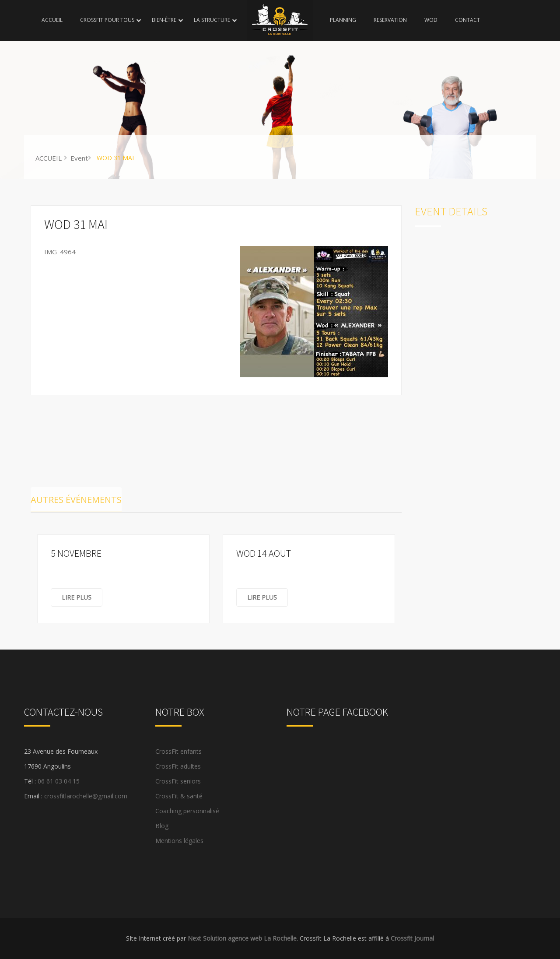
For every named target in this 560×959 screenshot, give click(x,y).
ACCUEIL (52, 20)
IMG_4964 (60, 252)
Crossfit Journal (412, 938)
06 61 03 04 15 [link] (59, 781)
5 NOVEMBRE (76, 553)
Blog (162, 826)
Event (79, 158)
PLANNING (343, 20)
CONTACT (467, 20)
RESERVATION (390, 20)
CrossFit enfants (178, 751)
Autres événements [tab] (76, 500)
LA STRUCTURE (212, 20)
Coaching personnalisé (187, 811)
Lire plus (77, 597)
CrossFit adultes (178, 766)
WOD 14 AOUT (264, 553)
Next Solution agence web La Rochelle (242, 938)
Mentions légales (179, 841)
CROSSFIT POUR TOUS (107, 20)
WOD (431, 20)
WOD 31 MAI (76, 224)
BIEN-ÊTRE (164, 20)
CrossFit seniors (178, 781)
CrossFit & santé (179, 796)
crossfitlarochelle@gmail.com (86, 796)
